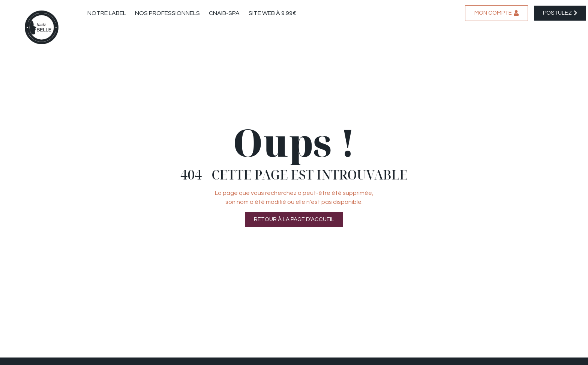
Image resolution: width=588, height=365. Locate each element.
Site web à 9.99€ (272, 13)
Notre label (107, 13)
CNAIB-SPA (224, 13)
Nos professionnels (167, 13)
